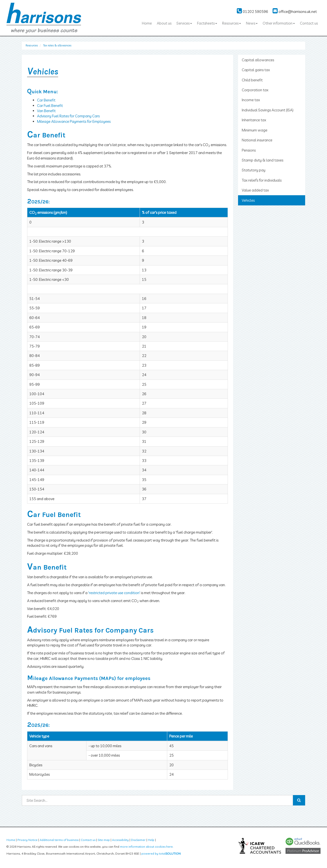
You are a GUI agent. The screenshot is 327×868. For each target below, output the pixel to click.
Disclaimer (138, 840)
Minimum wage (255, 130)
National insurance (257, 140)
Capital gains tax (256, 70)
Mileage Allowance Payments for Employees (74, 121)
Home (147, 23)
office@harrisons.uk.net (295, 12)
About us (164, 23)
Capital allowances (258, 60)
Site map (104, 840)
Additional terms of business (59, 840)
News (252, 23)
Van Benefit (46, 111)
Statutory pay (254, 170)
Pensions (249, 150)
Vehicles (248, 200)
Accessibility (120, 840)
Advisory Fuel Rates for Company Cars (68, 116)
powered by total (161, 853)
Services (184, 23)
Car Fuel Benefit (50, 106)
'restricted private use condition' (114, 593)
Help (151, 840)
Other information (279, 23)
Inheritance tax (254, 120)
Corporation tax (255, 90)
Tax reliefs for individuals (262, 180)
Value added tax (255, 190)
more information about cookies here (146, 847)
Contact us (309, 23)
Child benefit (252, 80)
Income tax (251, 100)
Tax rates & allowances (57, 45)
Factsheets (207, 23)
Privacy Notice (27, 840)
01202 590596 (252, 12)
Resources (232, 23)
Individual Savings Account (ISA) (268, 110)
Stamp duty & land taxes (263, 160)
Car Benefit (46, 100)
